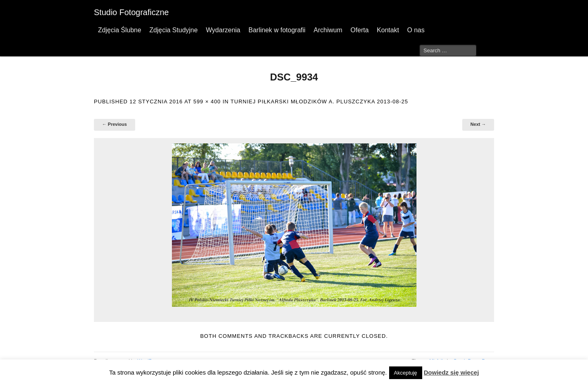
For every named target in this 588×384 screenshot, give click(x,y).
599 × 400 (207, 102)
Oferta (359, 30)
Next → (478, 124)
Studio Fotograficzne (131, 12)
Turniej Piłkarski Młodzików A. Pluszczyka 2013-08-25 (320, 102)
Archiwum (328, 30)
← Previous (115, 124)
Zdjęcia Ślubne (120, 30)
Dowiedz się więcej (451, 372)
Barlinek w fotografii (277, 30)
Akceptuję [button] (406, 373)
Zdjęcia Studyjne (174, 30)
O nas (416, 30)
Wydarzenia (223, 30)
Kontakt (388, 30)
